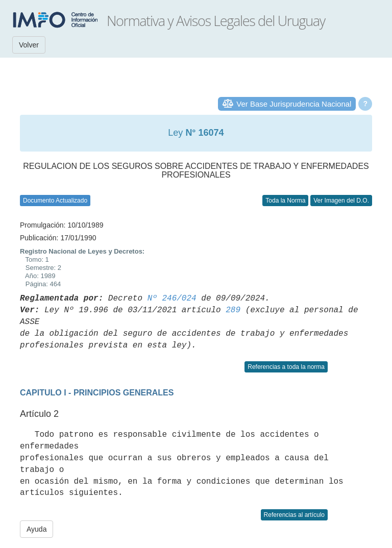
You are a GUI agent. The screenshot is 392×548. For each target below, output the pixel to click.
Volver (29, 45)
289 (233, 310)
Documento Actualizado (55, 201)
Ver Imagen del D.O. (341, 201)
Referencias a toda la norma (286, 367)
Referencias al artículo (294, 515)
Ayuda (36, 529)
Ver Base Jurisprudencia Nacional (294, 104)
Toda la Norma (285, 201)
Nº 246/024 (172, 298)
